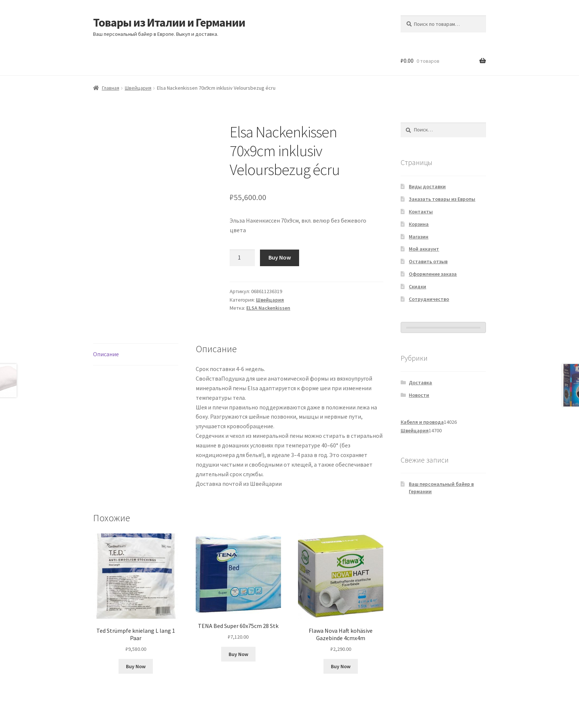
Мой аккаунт (424, 249)
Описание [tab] (106, 354)
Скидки (417, 286)
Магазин (419, 237)
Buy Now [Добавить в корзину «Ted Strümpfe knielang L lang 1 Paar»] (136, 666)
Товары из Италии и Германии (169, 23)
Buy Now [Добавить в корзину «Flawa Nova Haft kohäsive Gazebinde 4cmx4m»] (341, 666)
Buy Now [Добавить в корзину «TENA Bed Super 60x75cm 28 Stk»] (238, 654)
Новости (419, 395)
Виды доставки (427, 186)
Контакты (421, 212)
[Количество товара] (242, 258)
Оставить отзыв (428, 261)
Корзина (419, 224)
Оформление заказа (433, 274)
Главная (111, 88)
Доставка (420, 382)
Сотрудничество (429, 299)
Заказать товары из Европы (442, 199)
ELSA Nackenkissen (268, 308)
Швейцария (138, 88)
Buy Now (280, 257)
